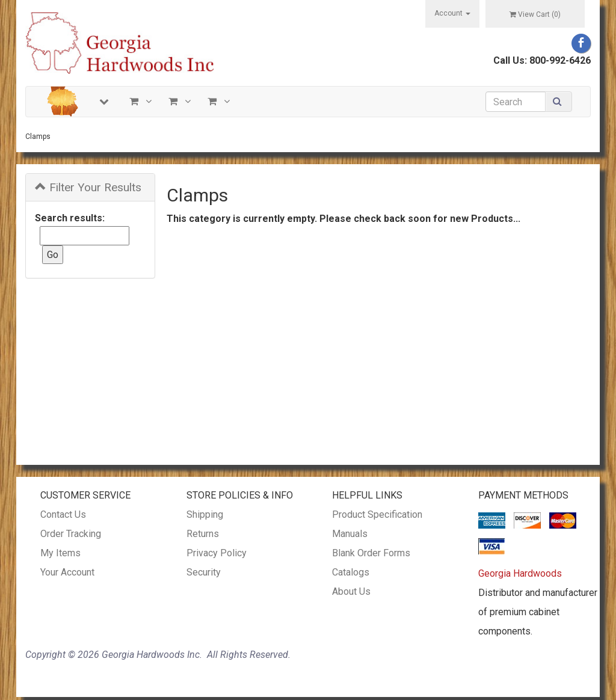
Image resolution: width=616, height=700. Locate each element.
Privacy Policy (217, 553)
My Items (60, 553)
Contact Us (63, 514)
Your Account (67, 572)
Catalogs (351, 572)
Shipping (205, 514)
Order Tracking (71, 534)
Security (204, 572)
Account (452, 13)
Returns (203, 534)
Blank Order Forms (371, 553)
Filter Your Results (88, 187)
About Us (351, 591)
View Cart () (535, 14)
